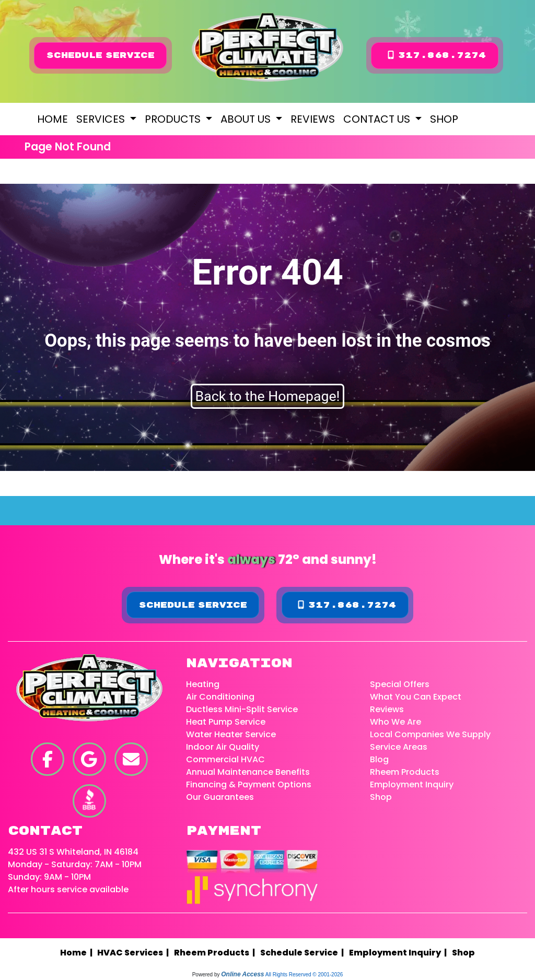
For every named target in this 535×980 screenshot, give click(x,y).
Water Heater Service (231, 734)
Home (53, 119)
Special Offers (400, 684)
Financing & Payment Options (249, 784)
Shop (444, 119)
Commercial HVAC (225, 759)
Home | (79, 953)
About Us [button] (247, 119)
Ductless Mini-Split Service (242, 709)
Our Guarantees (220, 797)
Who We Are (396, 722)
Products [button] (174, 119)
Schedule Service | (304, 953)
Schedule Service (101, 55)
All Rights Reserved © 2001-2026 (304, 975)
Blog (379, 759)
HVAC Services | (135, 953)
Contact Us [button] (378, 119)
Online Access (242, 974)
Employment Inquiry (412, 784)
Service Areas (399, 747)
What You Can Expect (416, 697)
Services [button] (102, 119)
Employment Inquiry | (399, 953)
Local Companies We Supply (430, 734)
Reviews (313, 119)
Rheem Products (405, 772)
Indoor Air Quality (223, 747)
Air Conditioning (220, 697)
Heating (203, 684)
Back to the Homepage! (268, 396)
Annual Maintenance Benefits (248, 772)
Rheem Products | (216, 953)
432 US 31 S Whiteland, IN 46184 (73, 852)
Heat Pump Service (226, 722)
